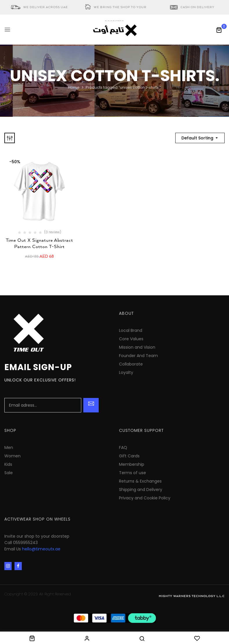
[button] (219, 30)
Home (74, 87)
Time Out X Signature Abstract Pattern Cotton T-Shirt (39, 244)
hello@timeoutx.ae (41, 549)
